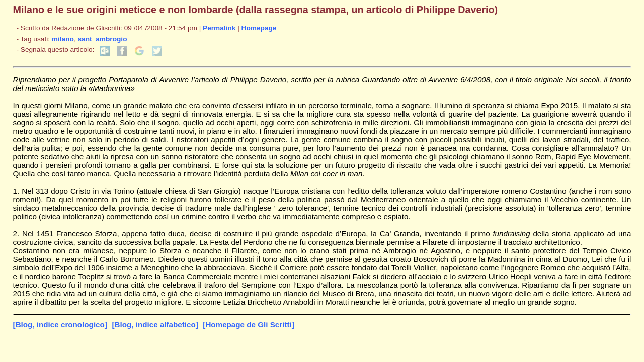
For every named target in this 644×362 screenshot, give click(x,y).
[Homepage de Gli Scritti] (248, 325)
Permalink (219, 28)
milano (63, 39)
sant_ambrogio (103, 39)
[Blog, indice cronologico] (60, 325)
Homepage (259, 28)
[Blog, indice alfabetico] (155, 325)
